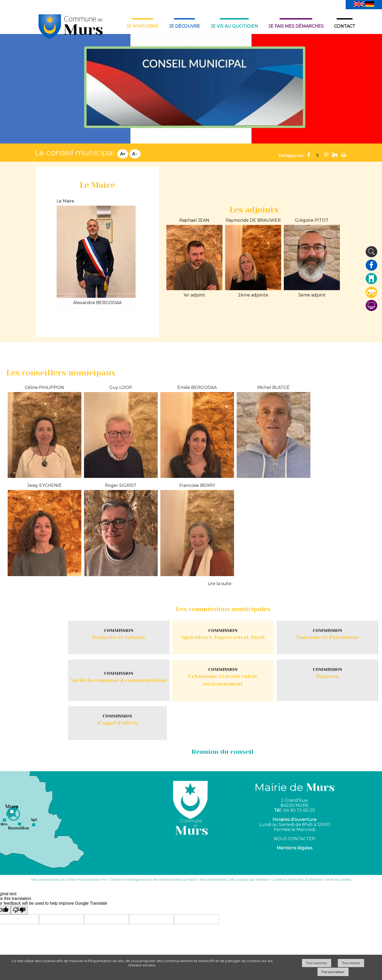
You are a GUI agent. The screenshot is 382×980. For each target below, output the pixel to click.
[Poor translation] (19, 910)
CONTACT (345, 26)
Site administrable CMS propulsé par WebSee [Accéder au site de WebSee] (234, 880)
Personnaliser (333, 972)
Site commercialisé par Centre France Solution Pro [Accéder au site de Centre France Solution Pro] (69, 880)
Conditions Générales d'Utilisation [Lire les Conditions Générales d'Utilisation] (297, 880)
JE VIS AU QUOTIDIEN (234, 26)
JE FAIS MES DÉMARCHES (296, 26)
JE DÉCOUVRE (185, 26)
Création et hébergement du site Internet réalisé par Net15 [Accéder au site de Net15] (153, 880)
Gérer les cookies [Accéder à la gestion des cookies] (338, 880)
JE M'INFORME (143, 26)
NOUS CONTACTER (294, 839)
